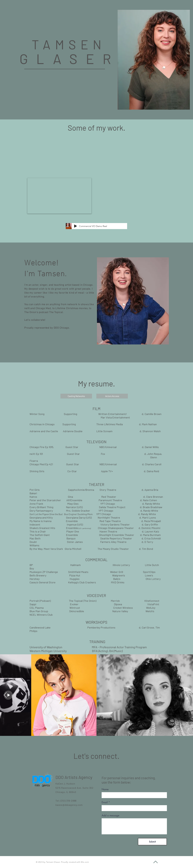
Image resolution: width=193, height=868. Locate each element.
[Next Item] (5, 695)
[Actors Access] (112, 396)
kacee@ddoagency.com (69, 805)
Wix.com (85, 862)
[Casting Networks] (76, 396)
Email (105, 802)
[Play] (76, 226)
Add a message (110, 816)
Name (105, 789)
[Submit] (152, 842)
